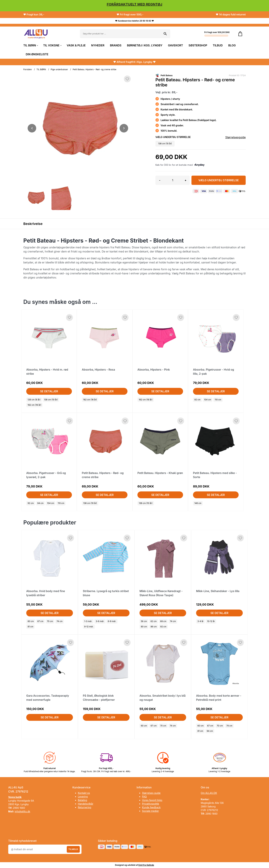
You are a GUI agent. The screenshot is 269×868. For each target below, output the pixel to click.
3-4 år (200, 621)
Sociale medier (150, 811)
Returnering (84, 807)
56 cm (144, 621)
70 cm (50, 621)
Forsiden (28, 69)
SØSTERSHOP (198, 45)
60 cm (31, 621)
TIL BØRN (30, 45)
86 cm (154, 627)
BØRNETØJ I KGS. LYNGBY (145, 45)
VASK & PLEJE (76, 45)
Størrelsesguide (235, 137)
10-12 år (211, 621)
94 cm (40, 503)
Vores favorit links (152, 800)
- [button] (160, 180)
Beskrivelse (33, 224)
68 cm (163, 621)
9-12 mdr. (89, 627)
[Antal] (173, 180)
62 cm (154, 621)
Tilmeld (73, 849)
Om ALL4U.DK (209, 793)
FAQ (144, 797)
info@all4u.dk (22, 811)
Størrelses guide (151, 793)
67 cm (40, 621)
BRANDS (116, 45)
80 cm (144, 627)
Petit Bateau (167, 75)
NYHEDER (98, 45)
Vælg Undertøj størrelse (219, 180)
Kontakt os (84, 793)
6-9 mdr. (112, 621)
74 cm (60, 621)
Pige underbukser (59, 69)
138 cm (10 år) (51, 400)
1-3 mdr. (88, 621)
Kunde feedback (151, 807)
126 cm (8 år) (34, 400)
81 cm (30, 627)
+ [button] (186, 180)
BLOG (232, 45)
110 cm (218, 400)
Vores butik (15, 797)
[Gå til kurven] (240, 34)
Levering (83, 797)
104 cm (208, 400)
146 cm (198, 503)
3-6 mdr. (100, 621)
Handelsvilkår (86, 804)
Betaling (82, 800)
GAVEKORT (175, 45)
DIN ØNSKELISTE (37, 54)
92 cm (197, 400)
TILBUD (218, 45)
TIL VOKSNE (52, 45)
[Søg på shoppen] (165, 34)
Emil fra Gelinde (146, 865)
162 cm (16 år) (34, 405)
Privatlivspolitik (151, 804)
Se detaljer (49, 391)
